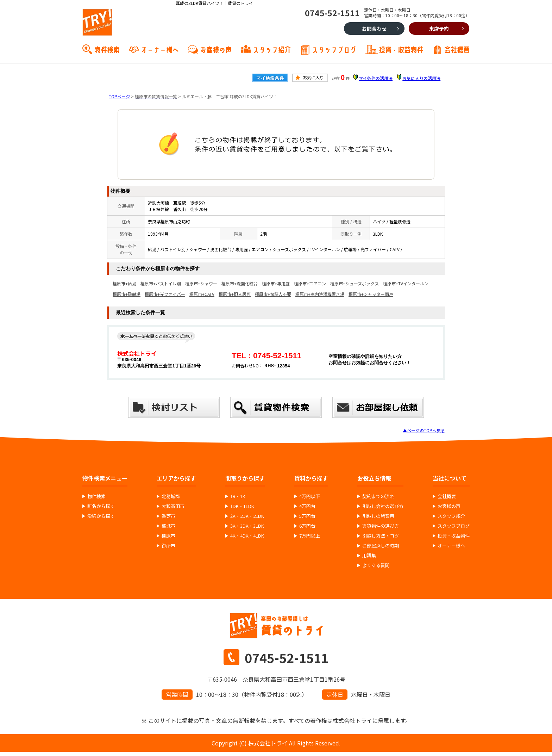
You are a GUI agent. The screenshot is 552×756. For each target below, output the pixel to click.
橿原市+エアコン (310, 283)
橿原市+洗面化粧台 (240, 283)
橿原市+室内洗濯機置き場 (320, 294)
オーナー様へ (160, 49)
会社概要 (457, 49)
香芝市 (168, 516)
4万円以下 (310, 496)
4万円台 (307, 506)
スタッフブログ (334, 49)
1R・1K (238, 496)
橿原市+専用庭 (276, 283)
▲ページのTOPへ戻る (424, 430)
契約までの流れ (378, 496)
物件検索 (107, 49)
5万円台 (307, 516)
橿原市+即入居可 (235, 294)
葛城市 (168, 526)
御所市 (168, 546)
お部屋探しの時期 (381, 546)
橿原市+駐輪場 (127, 294)
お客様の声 (216, 49)
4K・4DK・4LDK (247, 536)
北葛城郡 (171, 496)
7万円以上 (310, 536)
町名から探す (101, 506)
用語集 (369, 556)
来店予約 (439, 29)
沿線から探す (101, 516)
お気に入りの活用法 (421, 78)
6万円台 (307, 526)
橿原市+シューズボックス (355, 283)
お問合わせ (374, 29)
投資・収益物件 (401, 49)
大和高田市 (173, 506)
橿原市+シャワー (201, 283)
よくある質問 (376, 565)
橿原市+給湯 (124, 283)
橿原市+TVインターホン (406, 283)
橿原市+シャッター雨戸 (371, 294)
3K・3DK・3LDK (247, 526)
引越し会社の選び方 (383, 506)
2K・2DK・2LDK (247, 516)
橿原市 (168, 536)
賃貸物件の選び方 (381, 526)
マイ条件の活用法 (376, 78)
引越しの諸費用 (378, 516)
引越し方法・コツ (381, 536)
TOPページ (119, 96)
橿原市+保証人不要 (273, 294)
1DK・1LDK (242, 506)
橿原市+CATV (202, 294)
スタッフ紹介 (272, 49)
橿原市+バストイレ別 (161, 283)
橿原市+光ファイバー (165, 294)
